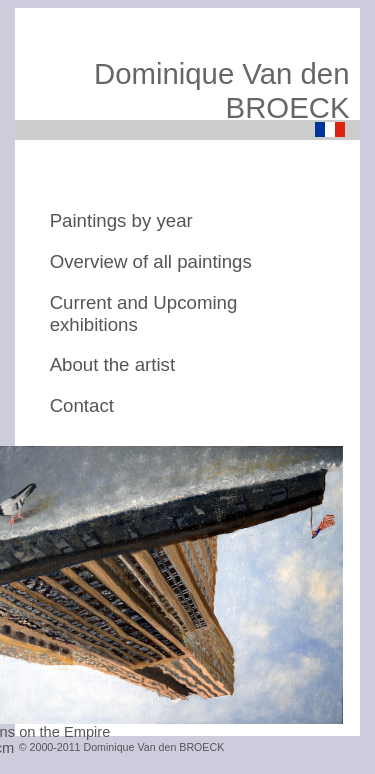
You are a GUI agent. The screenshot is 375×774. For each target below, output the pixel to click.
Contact (82, 405)
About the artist (112, 364)
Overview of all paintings (151, 261)
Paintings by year (121, 220)
